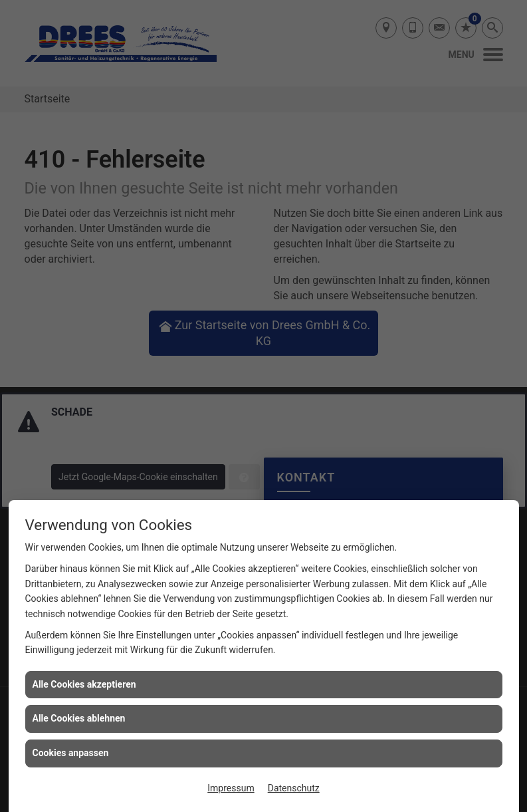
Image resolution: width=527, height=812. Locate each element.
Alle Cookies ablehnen (79, 718)
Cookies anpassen (71, 753)
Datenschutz (294, 788)
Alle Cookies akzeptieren (84, 684)
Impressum (231, 788)
